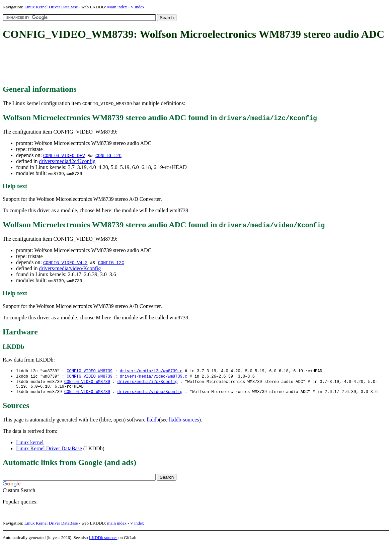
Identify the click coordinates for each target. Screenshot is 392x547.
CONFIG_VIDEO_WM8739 (90, 371)
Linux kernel (30, 445)
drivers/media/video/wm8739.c (154, 377)
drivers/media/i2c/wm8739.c (151, 371)
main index (117, 525)
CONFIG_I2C (108, 155)
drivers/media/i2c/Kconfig (67, 161)
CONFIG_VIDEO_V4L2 (65, 262)
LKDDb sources (103, 540)
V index (137, 7)
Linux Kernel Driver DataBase (51, 7)
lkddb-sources (184, 422)
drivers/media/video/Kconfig (70, 268)
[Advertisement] (125, 63)
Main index (117, 7)
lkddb (153, 422)
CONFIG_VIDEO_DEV (64, 155)
